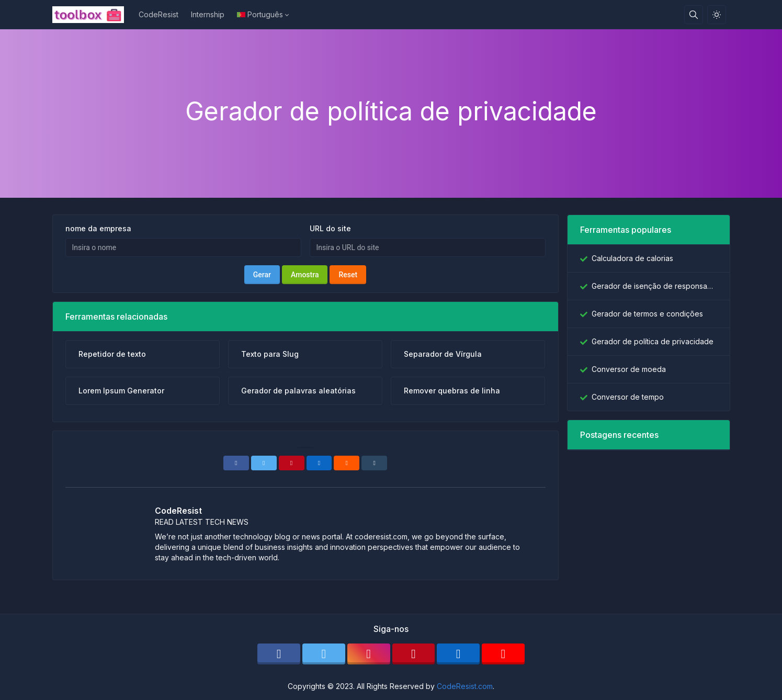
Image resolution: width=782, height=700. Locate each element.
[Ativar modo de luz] (717, 15)
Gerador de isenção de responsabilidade (654, 286)
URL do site (330, 228)
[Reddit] (347, 463)
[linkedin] (458, 654)
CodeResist (158, 14)
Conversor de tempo (628, 397)
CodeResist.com (465, 686)
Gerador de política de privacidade (653, 341)
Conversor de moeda (629, 369)
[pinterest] (414, 654)
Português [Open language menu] (260, 14)
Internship (208, 14)
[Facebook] (236, 463)
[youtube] (503, 654)
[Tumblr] (374, 463)
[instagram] (369, 654)
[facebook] (279, 654)
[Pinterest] (292, 463)
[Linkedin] (319, 463)
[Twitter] (264, 463)
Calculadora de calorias (632, 258)
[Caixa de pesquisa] (694, 15)
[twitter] (324, 654)
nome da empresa (98, 228)
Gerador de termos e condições (647, 314)
